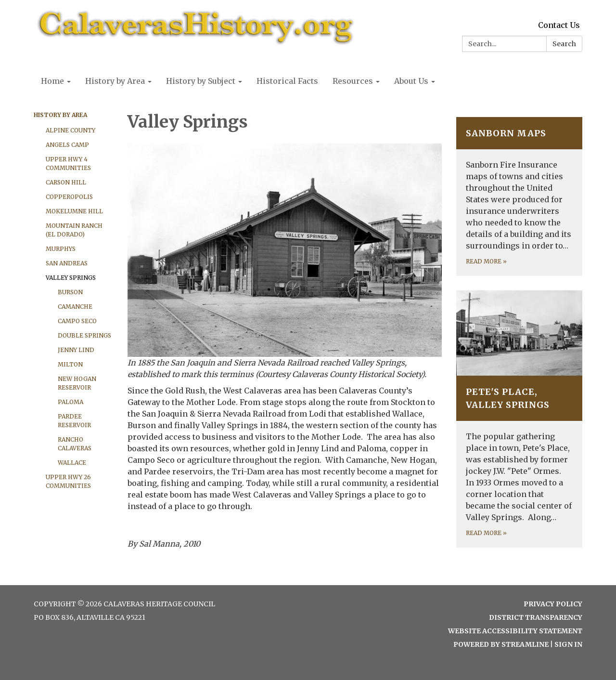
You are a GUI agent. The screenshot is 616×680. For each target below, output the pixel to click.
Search (564, 44)
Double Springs (84, 335)
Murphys (61, 249)
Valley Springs (71, 278)
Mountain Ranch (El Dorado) (74, 230)
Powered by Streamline (501, 644)
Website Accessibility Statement (515, 631)
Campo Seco (77, 321)
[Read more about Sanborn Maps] (520, 196)
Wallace (72, 463)
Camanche (75, 307)
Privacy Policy (553, 604)
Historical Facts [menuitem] (287, 81)
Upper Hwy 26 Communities (68, 481)
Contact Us (559, 25)
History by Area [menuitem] (115, 81)
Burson (70, 292)
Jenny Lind (76, 350)
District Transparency (536, 617)
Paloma (71, 402)
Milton (70, 364)
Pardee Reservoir (74, 421)
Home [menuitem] (52, 81)
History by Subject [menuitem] (201, 81)
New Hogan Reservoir (77, 383)
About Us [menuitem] (411, 81)
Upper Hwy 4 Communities (68, 163)
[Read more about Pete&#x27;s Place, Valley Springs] (520, 419)
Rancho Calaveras (75, 444)
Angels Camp (67, 145)
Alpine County (71, 130)
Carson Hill (66, 182)
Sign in (568, 644)
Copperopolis (69, 197)
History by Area (60, 115)
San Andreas (67, 263)
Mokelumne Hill (74, 211)
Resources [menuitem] (353, 81)
